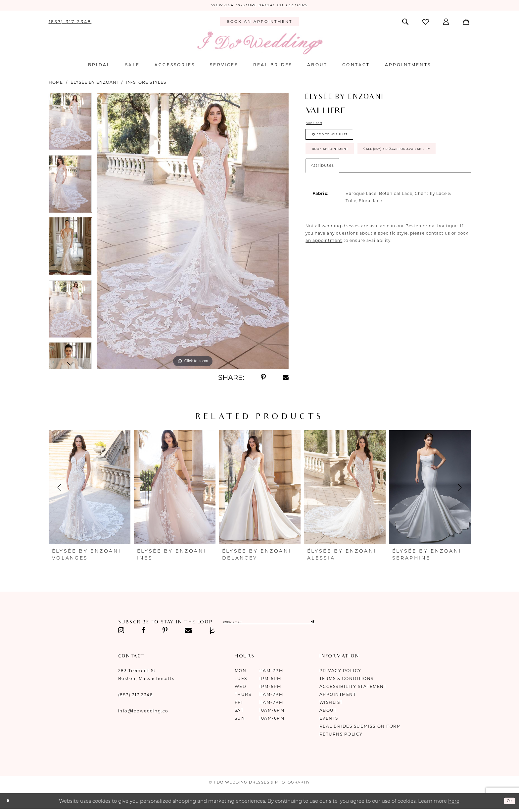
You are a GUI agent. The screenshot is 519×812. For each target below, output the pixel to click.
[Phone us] (70, 23)
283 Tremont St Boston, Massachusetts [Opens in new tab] (146, 676)
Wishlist (331, 704)
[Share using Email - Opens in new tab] (286, 379)
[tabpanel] (70, 126)
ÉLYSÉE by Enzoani (94, 84)
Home (56, 84)
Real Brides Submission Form (360, 728)
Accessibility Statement (353, 688)
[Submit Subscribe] (344, 624)
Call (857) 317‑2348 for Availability (362, 181)
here (454, 803)
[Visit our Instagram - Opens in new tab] (121, 632)
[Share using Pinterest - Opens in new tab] (263, 379)
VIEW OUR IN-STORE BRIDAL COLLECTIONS (259, 6)
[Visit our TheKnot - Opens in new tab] (212, 632)
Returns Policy (341, 736)
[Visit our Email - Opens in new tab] (188, 632)
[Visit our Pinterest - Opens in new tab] (165, 632)
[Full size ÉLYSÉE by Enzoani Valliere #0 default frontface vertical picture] (193, 233)
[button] (447, 23)
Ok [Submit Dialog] (508, 802)
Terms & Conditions (347, 680)
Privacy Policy (340, 672)
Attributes (322, 200)
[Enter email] (288, 624)
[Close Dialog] (10, 803)
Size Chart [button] (318, 126)
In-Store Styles (146, 84)
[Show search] (406, 23)
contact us (438, 268)
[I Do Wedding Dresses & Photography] (259, 45)
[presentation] (90, 489)
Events (329, 720)
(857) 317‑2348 (136, 696)
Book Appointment (340, 162)
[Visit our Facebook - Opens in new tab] (143, 632)
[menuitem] (70, 23)
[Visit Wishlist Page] (426, 23)
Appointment (338, 696)
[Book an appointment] (259, 23)
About (328, 712)
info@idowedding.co (143, 713)
